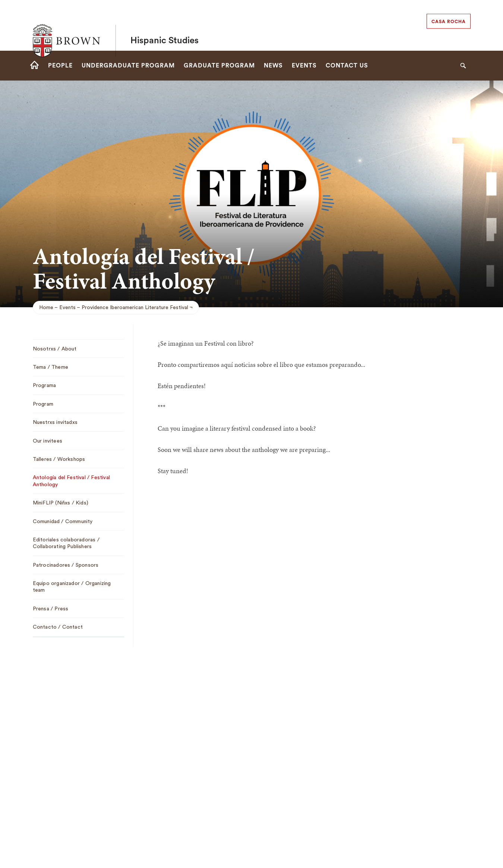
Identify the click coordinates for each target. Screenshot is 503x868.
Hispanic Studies (164, 25)
